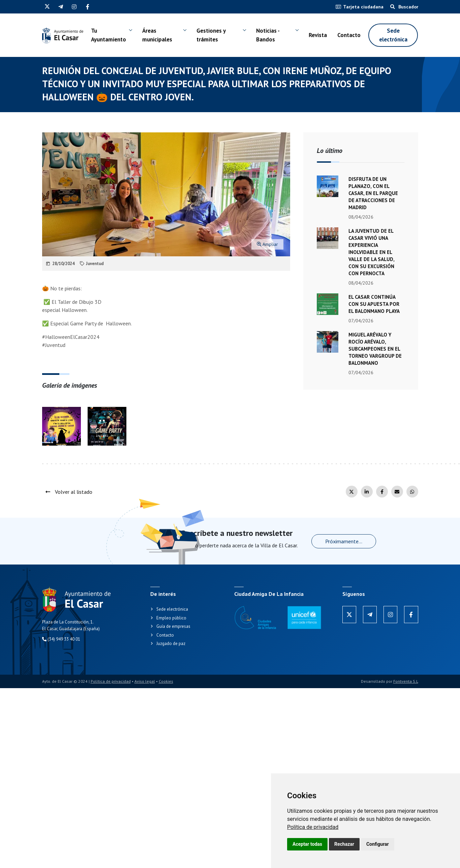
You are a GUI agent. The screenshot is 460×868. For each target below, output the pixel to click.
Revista (318, 35)
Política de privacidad (313, 827)
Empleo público (171, 618)
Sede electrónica (393, 35)
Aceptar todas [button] (307, 844)
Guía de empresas (173, 626)
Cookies (166, 681)
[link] (313, 827)
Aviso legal (145, 681)
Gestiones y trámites (211, 35)
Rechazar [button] (344, 844)
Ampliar (267, 244)
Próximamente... (344, 541)
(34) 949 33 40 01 (61, 639)
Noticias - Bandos (268, 35)
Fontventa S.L (406, 681)
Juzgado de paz (171, 644)
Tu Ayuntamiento (109, 35)
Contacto (349, 35)
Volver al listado (69, 492)
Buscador (404, 7)
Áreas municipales (157, 35)
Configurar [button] (378, 844)
